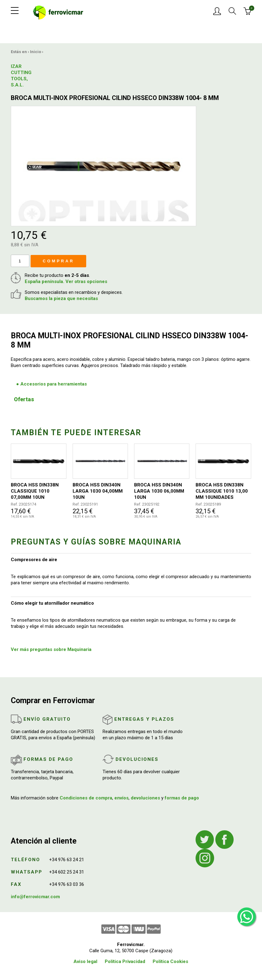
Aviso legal (85, 961)
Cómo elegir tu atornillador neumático (52, 603)
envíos (121, 798)
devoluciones (145, 798)
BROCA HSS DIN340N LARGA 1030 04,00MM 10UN (98, 491)
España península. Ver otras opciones (66, 281)
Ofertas (24, 399)
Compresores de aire (34, 560)
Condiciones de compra (86, 798)
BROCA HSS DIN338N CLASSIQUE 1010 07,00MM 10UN (35, 491)
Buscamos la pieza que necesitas (61, 298)
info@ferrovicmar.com (35, 897)
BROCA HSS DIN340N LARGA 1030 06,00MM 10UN (159, 491)
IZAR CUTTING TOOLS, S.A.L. (21, 76)
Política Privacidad (125, 961)
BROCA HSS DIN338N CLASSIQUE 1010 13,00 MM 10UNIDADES (222, 491)
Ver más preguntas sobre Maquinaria (51, 649)
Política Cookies (170, 961)
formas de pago (182, 798)
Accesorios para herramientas (54, 384)
